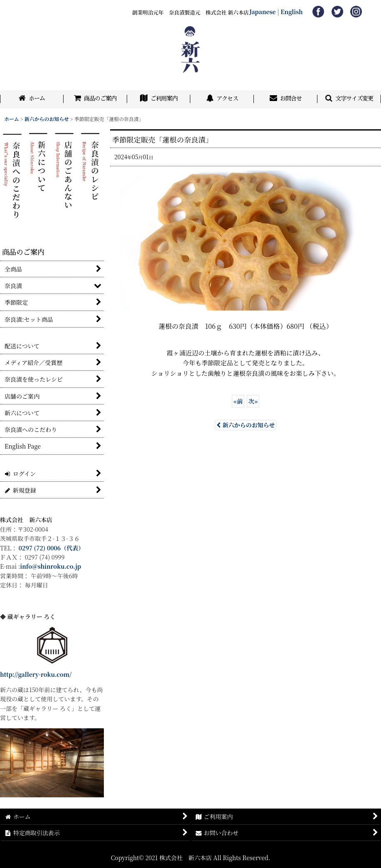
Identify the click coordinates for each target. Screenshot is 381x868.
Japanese (263, 12)
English (292, 12)
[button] (349, 99)
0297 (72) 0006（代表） (52, 548)
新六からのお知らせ (246, 425)
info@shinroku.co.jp (50, 566)
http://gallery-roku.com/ (36, 674)
